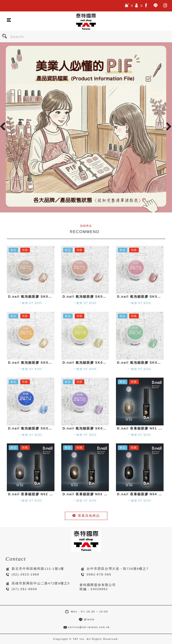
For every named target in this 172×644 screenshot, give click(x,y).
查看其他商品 (86, 516)
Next (167, 126)
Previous (5, 126)
